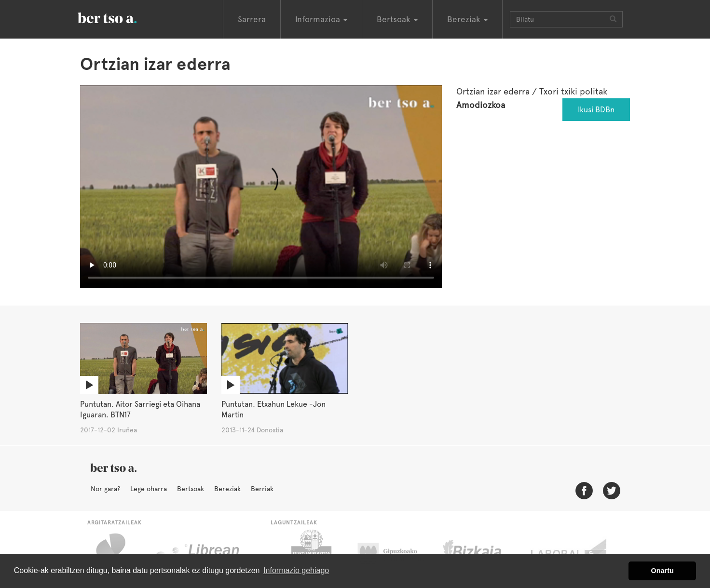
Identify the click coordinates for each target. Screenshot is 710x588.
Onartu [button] (662, 571)
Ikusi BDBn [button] (596, 110)
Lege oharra (149, 489)
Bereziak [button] (467, 19)
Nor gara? (105, 489)
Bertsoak (191, 489)
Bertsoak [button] (397, 19)
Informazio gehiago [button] (296, 570)
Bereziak (227, 489)
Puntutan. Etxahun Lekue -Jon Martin (273, 410)
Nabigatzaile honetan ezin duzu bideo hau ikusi (261, 187)
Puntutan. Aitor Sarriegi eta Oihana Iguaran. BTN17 (140, 410)
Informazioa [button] (321, 19)
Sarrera (252, 19)
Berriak (262, 489)
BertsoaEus (121, 17)
